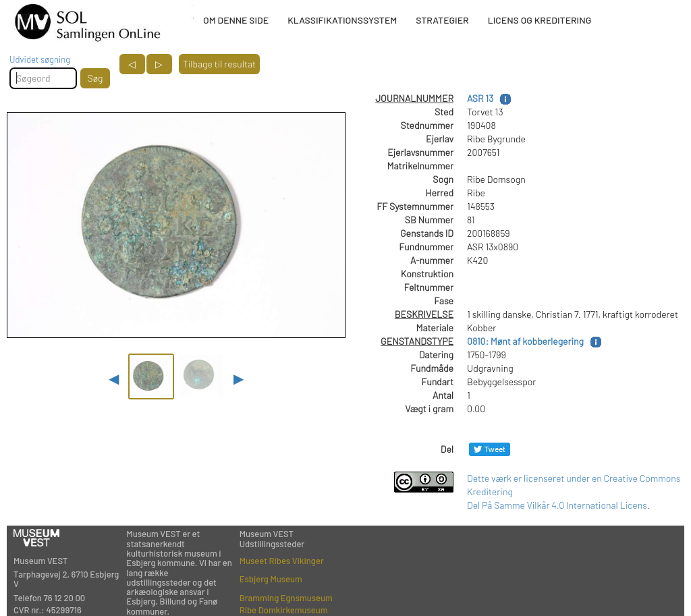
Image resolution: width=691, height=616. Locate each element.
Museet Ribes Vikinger (282, 561)
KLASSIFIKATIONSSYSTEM (342, 20)
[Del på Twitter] (490, 449)
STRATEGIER (442, 20)
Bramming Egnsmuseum (286, 598)
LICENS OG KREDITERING (540, 20)
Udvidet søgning (40, 59)
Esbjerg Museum (271, 579)
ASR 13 (480, 98)
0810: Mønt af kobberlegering (525, 341)
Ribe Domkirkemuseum (284, 610)
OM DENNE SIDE (236, 20)
